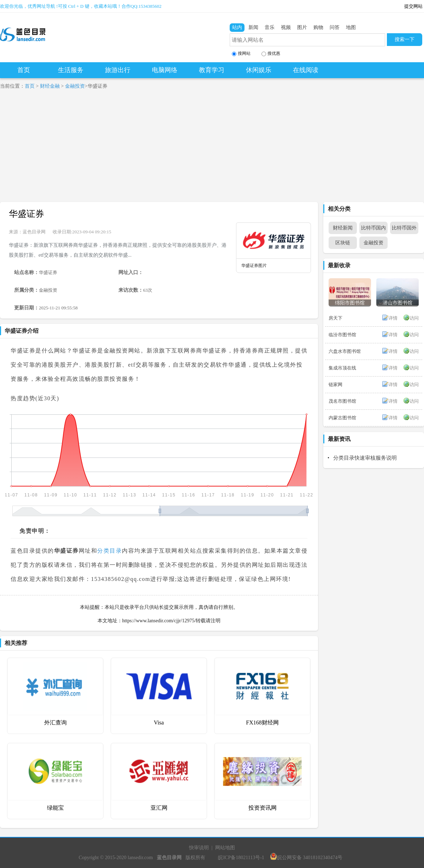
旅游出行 (118, 70)
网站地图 (225, 848)
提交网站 (413, 6)
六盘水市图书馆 (345, 351)
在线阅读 (306, 70)
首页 (24, 70)
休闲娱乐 (259, 70)
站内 (237, 27)
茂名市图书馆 (342, 401)
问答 (335, 27)
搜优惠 (271, 54)
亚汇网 (159, 808)
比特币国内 (373, 228)
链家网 (335, 385)
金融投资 (75, 86)
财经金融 (50, 86)
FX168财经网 (262, 723)
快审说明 (199, 848)
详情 (393, 318)
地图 (351, 27)
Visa (159, 723)
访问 (414, 318)
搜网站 (241, 54)
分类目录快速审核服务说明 (365, 458)
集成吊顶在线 (342, 368)
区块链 (343, 243)
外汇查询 (55, 723)
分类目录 (110, 551)
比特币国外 (404, 228)
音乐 (270, 27)
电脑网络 (165, 70)
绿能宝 (55, 808)
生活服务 (71, 70)
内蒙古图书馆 (342, 418)
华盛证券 (26, 214)
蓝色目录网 (34, 232)
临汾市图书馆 (342, 335)
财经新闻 (343, 228)
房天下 (335, 318)
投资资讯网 (263, 808)
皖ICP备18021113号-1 (241, 858)
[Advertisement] (212, 149)
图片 (302, 27)
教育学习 (212, 70)
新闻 (253, 27)
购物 (318, 27)
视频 (286, 27)
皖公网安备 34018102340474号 (306, 858)
